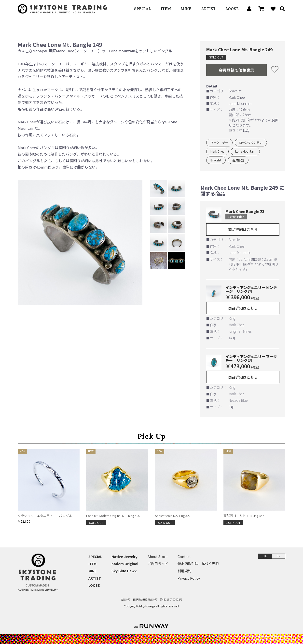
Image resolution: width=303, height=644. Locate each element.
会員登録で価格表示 (236, 70)
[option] (80, 243)
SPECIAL (143, 9)
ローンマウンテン (251, 142)
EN (279, 556)
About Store (158, 557)
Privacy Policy (189, 578)
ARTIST (208, 9)
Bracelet (216, 160)
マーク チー (219, 142)
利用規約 (184, 571)
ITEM (166, 9)
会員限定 (238, 160)
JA (265, 556)
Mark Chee (217, 151)
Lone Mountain (245, 151)
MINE (186, 9)
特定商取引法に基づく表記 (198, 564)
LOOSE (232, 9)
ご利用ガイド (158, 564)
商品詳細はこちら (243, 229)
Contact (184, 557)
